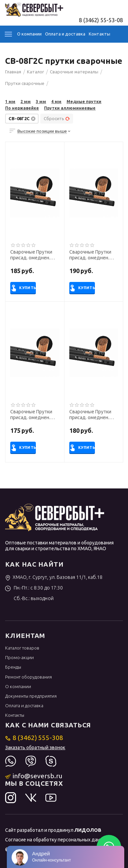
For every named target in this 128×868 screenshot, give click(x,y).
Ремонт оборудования (29, 677)
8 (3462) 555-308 (34, 738)
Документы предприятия (31, 696)
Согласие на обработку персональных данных (57, 840)
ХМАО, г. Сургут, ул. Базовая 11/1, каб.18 (54, 577)
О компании (29, 34)
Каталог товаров (22, 648)
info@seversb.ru (34, 776)
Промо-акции (19, 657)
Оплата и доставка (65, 34)
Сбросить (57, 118)
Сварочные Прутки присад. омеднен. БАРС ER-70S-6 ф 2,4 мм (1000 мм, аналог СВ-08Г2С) (92, 415)
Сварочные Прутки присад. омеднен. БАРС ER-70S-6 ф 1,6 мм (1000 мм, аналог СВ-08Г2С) (92, 255)
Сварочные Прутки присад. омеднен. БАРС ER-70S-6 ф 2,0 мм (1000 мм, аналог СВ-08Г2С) (33, 255)
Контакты (99, 34)
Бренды (13, 667)
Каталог (9, 34)
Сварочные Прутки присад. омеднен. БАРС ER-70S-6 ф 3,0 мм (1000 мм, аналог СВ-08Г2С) (33, 415)
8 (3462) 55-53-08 (101, 20)
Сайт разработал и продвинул (53, 830)
